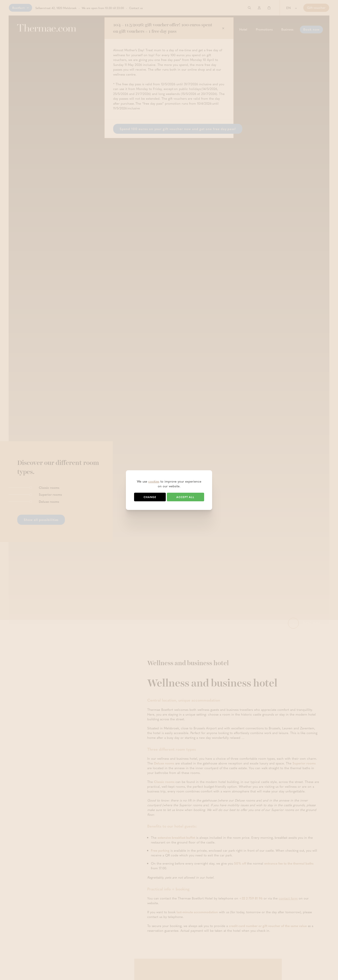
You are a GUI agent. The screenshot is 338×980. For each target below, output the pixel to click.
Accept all (185, 497)
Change (150, 497)
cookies (154, 481)
